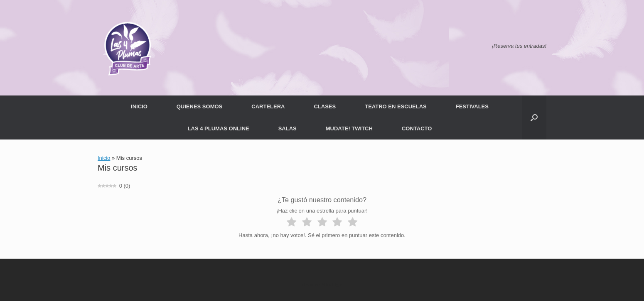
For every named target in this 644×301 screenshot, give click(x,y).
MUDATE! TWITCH (349, 128)
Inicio (104, 158)
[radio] (291, 223)
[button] (534, 117)
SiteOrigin (332, 285)
